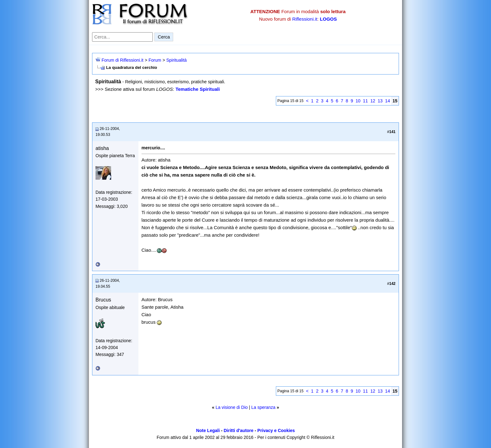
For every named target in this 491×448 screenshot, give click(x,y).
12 (373, 101)
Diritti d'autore (238, 430)
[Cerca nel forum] (122, 37)
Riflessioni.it (305, 19)
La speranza (264, 407)
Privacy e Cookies (276, 430)
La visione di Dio (232, 407)
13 (380, 101)
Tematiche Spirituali (197, 89)
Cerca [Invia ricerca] (164, 37)
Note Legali (208, 430)
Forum (155, 60)
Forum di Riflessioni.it (122, 60)
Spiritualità (176, 60)
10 (358, 101)
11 (365, 101)
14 (388, 101)
